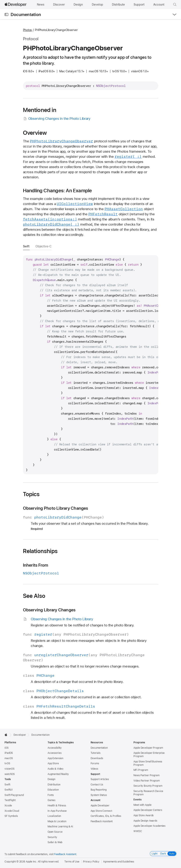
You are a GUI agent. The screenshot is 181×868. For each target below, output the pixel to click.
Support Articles (100, 779)
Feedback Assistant (102, 821)
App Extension (55, 758)
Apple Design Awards (145, 821)
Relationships (40, 551)
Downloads (97, 758)
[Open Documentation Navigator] (6, 14)
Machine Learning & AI (60, 827)
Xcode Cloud (12, 811)
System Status (99, 795)
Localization (54, 816)
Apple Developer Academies (149, 826)
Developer (20, 735)
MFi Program (141, 770)
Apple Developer (100, 806)
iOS (7, 748)
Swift (26, 246)
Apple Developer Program (148, 748)
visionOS (10, 769)
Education (53, 790)
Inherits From (36, 565)
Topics (31, 494)
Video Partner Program (146, 781)
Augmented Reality (58, 774)
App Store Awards (143, 815)
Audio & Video (55, 769)
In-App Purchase (57, 811)
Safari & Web (55, 842)
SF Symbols (11, 816)
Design (51, 779)
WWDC (138, 831)
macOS (9, 758)
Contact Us (97, 785)
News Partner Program (146, 775)
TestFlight (10, 800)
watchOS (10, 774)
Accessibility (55, 748)
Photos (27, 30)
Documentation (26, 14)
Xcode (8, 806)
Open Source (55, 832)
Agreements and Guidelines (119, 862)
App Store (53, 763)
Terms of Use (72, 862)
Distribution (54, 785)
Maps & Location (57, 821)
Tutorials (96, 753)
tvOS (7, 763)
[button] (175, 5)
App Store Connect (101, 811)
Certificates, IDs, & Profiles (106, 816)
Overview (35, 133)
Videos (94, 769)
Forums (95, 763)
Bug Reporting (99, 790)
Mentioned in (40, 110)
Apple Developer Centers (148, 810)
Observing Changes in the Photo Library (57, 119)
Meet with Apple (142, 805)
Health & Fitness (57, 806)
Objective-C (43, 246)
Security (52, 837)
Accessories (55, 753)
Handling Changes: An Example (57, 191)
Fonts (51, 795)
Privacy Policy (91, 862)
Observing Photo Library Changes (56, 508)
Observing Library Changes (49, 610)
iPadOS (9, 753)
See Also (34, 596)
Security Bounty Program (148, 786)
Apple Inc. (31, 862)
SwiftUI (9, 790)
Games (51, 800)
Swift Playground (14, 795)
